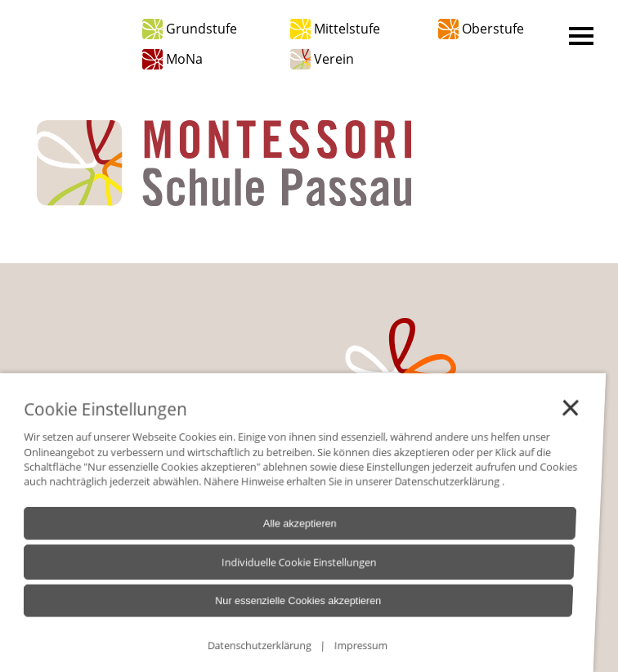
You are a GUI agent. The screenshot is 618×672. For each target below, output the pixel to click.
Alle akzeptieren (280, 535)
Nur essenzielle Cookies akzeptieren (275, 609)
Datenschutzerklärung (421, 495)
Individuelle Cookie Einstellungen (278, 572)
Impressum (330, 650)
